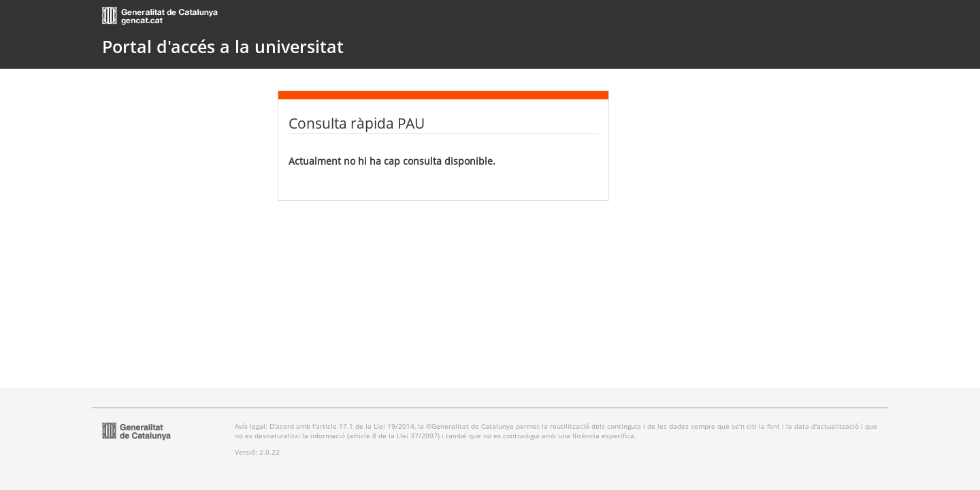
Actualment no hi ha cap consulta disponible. (392, 161)
